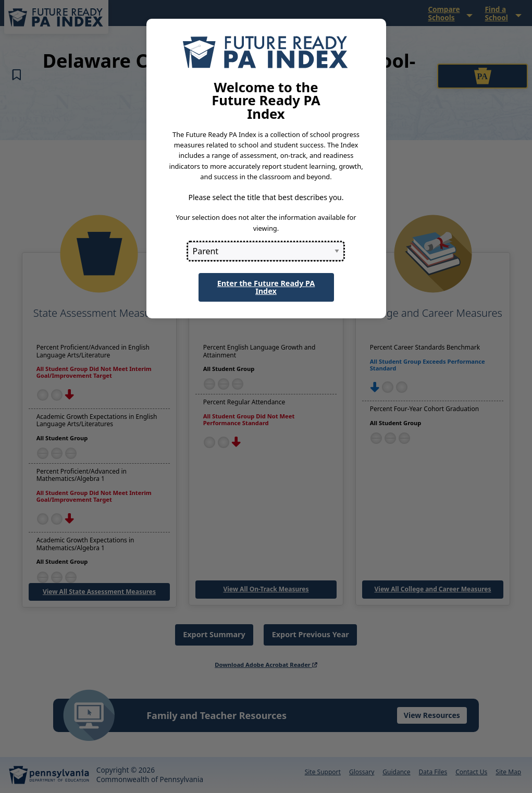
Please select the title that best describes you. (266, 197)
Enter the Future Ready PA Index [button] (266, 287)
